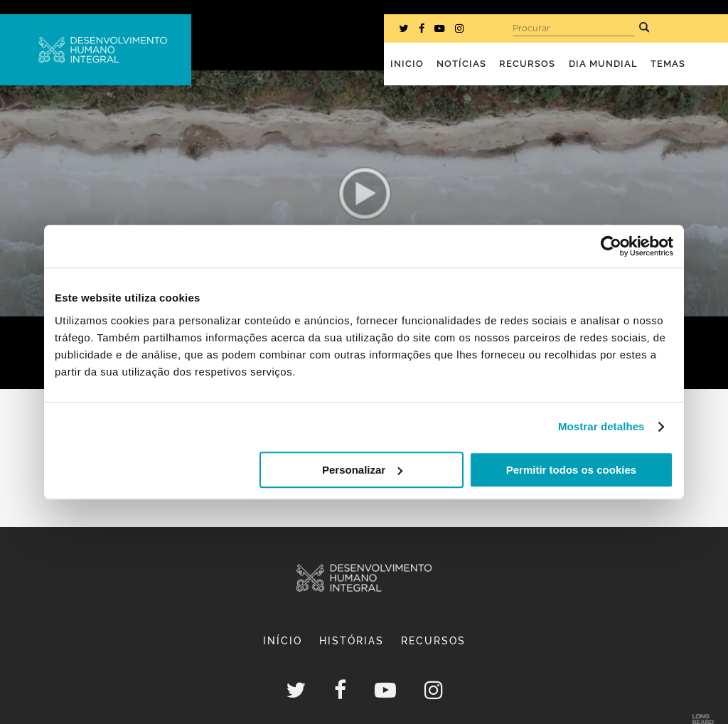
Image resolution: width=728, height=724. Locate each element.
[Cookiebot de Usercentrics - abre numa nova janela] (611, 246)
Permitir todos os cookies (571, 470)
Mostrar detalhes (601, 426)
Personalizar (362, 470)
